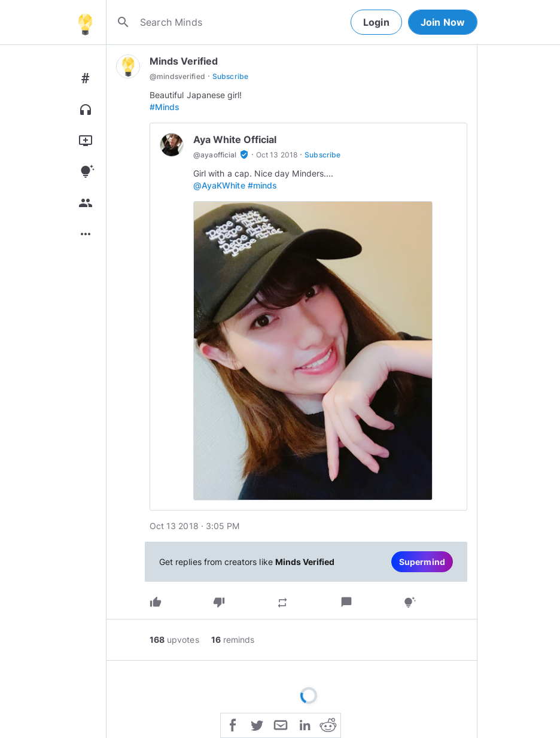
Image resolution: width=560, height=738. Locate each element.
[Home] (85, 22)
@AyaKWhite (219, 185)
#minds (262, 185)
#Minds (165, 107)
